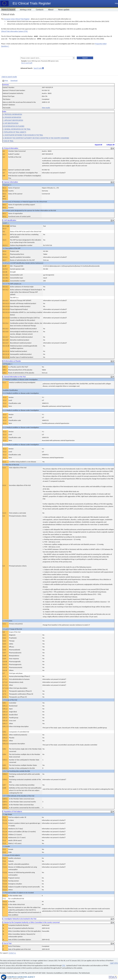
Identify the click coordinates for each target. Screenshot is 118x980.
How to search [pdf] (27, 63)
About (51, 10)
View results (46, 108)
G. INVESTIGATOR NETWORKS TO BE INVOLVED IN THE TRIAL (23, 135)
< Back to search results (9, 77)
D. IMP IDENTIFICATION (11, 123)
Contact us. (12, 953)
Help (116, 3)
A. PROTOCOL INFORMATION (12, 114)
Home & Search (8, 10)
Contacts (40, 10)
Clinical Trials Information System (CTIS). (15, 31)
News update (64, 10)
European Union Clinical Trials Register (17, 19)
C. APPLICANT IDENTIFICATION (13, 120)
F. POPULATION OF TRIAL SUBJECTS (14, 132)
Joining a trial (25, 10)
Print (5, 81)
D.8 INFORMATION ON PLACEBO (13, 126)
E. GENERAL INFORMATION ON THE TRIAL (17, 129)
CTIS (64, 966)
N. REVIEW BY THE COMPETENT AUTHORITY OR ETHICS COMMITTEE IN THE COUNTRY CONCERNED (36, 138)
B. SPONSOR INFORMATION (12, 117)
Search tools (38, 68)
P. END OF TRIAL (8, 141)
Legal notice (114, 963)
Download (14, 81)
